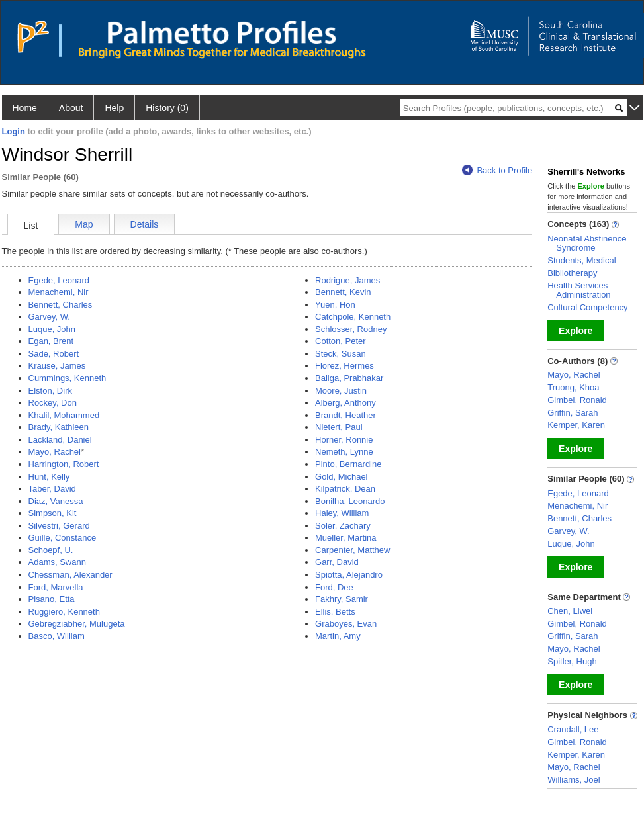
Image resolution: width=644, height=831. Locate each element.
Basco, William (57, 636)
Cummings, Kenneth (68, 378)
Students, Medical (581, 260)
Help (114, 108)
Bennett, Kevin (343, 292)
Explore (575, 331)
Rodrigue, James (347, 280)
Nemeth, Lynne (344, 452)
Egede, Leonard (59, 280)
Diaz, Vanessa (56, 501)
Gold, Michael (341, 477)
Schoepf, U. (51, 550)
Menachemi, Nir (59, 292)
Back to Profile (497, 170)
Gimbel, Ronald (577, 400)
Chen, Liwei (570, 611)
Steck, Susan (341, 354)
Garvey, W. (49, 317)
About (71, 108)
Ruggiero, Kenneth (64, 612)
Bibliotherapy (572, 273)
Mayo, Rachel (55, 452)
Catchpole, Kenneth (353, 317)
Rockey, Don (53, 403)
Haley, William (342, 513)
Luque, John (52, 329)
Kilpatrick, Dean (345, 489)
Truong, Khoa (573, 387)
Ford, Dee (334, 587)
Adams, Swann (57, 562)
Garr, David (337, 562)
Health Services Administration (579, 290)
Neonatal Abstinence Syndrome (587, 243)
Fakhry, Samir (342, 599)
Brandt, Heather (345, 415)
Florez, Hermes (345, 366)
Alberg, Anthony (345, 403)
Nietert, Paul (339, 427)
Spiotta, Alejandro (349, 575)
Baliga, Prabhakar (349, 378)
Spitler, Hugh (572, 661)
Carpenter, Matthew (352, 550)
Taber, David (52, 489)
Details (145, 224)
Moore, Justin (341, 391)
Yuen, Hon (335, 305)
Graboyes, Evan (346, 624)
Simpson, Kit (53, 513)
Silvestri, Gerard (59, 526)
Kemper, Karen (576, 425)
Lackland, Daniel (60, 440)
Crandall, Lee (573, 729)
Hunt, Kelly (49, 477)
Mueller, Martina (345, 538)
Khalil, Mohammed (64, 415)
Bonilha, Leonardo (350, 501)
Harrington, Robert (64, 464)
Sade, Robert (54, 354)
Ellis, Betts (335, 612)
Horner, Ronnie (344, 440)
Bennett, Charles (61, 305)
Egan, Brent (51, 341)
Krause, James (57, 366)
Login (14, 131)
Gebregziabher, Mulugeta (77, 624)
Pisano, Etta (52, 599)
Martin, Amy (338, 636)
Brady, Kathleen (59, 427)
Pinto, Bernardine (348, 464)
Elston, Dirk (50, 391)
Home (25, 108)
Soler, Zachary (343, 526)
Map (84, 224)
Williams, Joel (574, 780)
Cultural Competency (587, 307)
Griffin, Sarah (573, 413)
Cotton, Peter (341, 341)
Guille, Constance (63, 538)
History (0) (167, 108)
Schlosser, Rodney (351, 329)
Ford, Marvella (56, 587)
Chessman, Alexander (70, 575)
